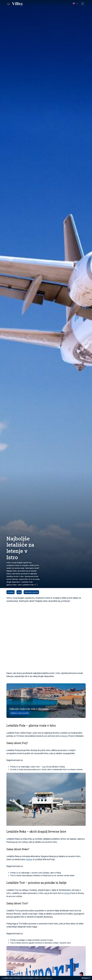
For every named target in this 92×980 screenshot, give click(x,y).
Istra (19, 592)
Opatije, (29, 859)
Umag (67, 893)
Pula (44, 767)
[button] (75, 4)
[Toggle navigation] (83, 4)
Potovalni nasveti (31, 592)
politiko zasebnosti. (45, 978)
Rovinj (65, 736)
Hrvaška (11, 592)
